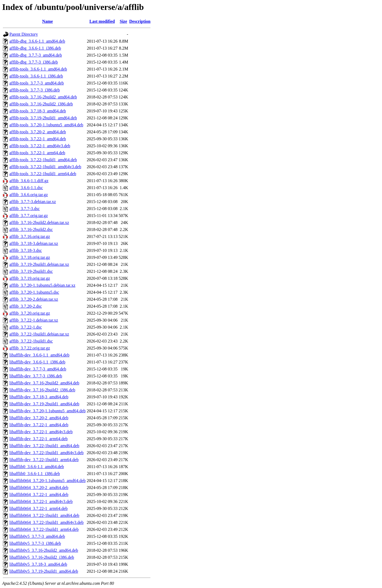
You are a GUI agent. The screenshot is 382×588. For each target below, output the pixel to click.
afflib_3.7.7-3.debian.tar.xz (33, 202)
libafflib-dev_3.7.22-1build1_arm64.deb (44, 460)
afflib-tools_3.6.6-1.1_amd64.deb (38, 69)
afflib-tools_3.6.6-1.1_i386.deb (36, 76)
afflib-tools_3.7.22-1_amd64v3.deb (40, 146)
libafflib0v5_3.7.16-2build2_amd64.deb (44, 550)
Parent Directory (24, 34)
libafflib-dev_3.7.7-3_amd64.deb (38, 369)
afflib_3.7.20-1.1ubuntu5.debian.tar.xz (42, 285)
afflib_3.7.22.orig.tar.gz (30, 348)
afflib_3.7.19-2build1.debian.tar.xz (39, 264)
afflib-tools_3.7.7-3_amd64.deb (37, 83)
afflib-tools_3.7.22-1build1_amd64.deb (43, 160)
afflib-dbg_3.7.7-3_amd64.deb (36, 55)
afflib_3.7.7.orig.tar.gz (29, 216)
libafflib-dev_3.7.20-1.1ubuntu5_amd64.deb (47, 411)
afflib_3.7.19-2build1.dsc (31, 271)
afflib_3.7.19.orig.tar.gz (30, 278)
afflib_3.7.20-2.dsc (26, 306)
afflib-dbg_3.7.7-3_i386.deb (34, 62)
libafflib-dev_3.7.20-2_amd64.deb (39, 418)
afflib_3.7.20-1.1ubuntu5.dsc (34, 292)
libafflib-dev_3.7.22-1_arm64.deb (38, 439)
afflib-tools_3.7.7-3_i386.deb (35, 90)
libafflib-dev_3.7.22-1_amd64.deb (39, 425)
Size (123, 21)
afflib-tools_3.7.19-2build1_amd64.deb (43, 118)
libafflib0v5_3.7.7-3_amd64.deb (37, 536)
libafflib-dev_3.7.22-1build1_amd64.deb (44, 446)
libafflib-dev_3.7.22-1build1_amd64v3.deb (47, 453)
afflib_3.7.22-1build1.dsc (31, 341)
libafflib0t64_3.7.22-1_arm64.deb (38, 508)
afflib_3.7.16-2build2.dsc (31, 229)
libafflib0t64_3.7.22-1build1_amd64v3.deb (47, 522)
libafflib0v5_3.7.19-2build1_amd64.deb (44, 571)
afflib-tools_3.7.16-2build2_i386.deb (41, 104)
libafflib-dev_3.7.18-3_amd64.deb (39, 397)
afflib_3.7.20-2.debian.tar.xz (34, 299)
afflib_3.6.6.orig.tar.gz (29, 195)
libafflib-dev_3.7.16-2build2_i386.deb (42, 390)
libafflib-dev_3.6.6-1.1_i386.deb (37, 362)
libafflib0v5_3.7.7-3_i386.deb (35, 543)
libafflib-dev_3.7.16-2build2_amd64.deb (44, 383)
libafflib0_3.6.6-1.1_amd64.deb (37, 467)
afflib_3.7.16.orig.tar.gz (30, 236)
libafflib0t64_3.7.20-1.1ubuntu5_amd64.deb (47, 481)
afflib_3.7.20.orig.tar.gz (30, 313)
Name (47, 21)
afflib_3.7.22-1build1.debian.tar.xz (39, 334)
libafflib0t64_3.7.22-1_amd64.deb (39, 495)
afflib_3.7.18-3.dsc (26, 250)
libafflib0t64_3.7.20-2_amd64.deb (39, 488)
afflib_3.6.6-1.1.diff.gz (29, 181)
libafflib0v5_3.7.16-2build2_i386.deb (42, 557)
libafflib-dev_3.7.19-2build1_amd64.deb (44, 404)
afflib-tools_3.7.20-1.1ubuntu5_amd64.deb (46, 125)
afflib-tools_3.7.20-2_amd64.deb (38, 132)
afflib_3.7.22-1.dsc (26, 327)
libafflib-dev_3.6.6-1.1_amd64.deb (39, 355)
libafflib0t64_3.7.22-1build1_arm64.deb (44, 529)
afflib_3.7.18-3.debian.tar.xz (34, 243)
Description (140, 21)
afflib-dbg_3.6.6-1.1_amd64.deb (37, 41)
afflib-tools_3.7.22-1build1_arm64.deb (43, 174)
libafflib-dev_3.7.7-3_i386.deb (36, 376)
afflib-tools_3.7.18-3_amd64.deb (38, 111)
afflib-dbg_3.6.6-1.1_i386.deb (35, 48)
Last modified (102, 21)
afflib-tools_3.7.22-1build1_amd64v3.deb (45, 167)
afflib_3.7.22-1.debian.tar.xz (34, 320)
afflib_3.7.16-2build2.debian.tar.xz (39, 223)
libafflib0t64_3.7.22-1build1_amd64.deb (44, 515)
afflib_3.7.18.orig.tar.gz (30, 257)
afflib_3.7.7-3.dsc (25, 209)
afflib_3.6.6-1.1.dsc (26, 188)
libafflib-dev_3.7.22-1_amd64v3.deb (41, 432)
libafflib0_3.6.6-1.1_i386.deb (35, 474)
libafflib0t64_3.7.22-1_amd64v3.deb (41, 501)
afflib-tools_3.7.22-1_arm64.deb (37, 153)
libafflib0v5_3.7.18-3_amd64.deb (38, 564)
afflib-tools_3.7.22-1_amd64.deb (38, 139)
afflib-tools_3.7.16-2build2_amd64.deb (43, 97)
